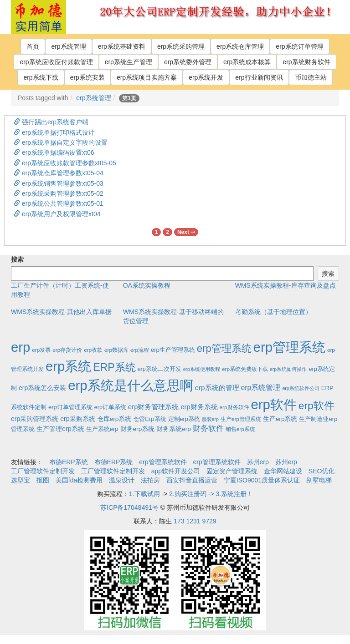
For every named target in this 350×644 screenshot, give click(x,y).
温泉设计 (122, 480)
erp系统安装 (87, 77)
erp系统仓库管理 (240, 46)
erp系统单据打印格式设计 (54, 132)
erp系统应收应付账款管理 (56, 62)
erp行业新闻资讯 (259, 77)
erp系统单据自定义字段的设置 (61, 142)
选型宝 (21, 480)
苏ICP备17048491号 (129, 507)
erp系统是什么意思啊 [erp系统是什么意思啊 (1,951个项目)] (130, 385)
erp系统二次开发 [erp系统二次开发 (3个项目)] (160, 369)
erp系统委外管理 (188, 62)
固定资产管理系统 (232, 471)
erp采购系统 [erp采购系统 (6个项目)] (77, 419)
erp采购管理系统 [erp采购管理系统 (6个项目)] (35, 419)
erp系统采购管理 (181, 46)
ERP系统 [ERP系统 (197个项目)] (114, 367)
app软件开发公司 (176, 471)
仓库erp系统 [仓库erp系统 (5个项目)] (114, 419)
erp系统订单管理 (299, 46)
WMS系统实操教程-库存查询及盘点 (286, 285)
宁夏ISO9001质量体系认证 (262, 480)
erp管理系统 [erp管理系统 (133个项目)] (224, 348)
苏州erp (258, 462)
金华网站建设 (283, 471)
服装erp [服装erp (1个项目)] (210, 419)
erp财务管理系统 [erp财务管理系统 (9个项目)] (154, 407)
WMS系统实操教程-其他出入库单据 (61, 312)
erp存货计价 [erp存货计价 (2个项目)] (67, 350)
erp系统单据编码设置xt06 (54, 152)
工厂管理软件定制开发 (43, 471)
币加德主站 (311, 77)
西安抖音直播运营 (192, 480)
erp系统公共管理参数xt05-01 (59, 203)
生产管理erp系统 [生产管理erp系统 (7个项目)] (60, 429)
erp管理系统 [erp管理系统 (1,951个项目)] (289, 347)
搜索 (17, 259)
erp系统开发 (206, 77)
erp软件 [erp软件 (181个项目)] (317, 406)
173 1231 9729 (195, 521)
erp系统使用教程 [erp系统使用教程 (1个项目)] (202, 369)
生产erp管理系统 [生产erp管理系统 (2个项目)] (241, 419)
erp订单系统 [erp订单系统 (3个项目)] (110, 407)
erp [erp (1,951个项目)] (21, 347)
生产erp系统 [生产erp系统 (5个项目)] (280, 419)
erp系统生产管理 (129, 62)
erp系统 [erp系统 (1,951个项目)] (68, 366)
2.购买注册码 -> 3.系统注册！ (211, 494)
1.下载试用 (144, 494)
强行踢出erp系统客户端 (51, 122)
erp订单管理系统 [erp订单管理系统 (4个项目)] (70, 407)
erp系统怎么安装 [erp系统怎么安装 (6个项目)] (42, 388)
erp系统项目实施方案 (147, 77)
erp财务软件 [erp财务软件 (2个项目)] (234, 407)
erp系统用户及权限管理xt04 (57, 214)
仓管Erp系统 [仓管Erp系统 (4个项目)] (149, 419)
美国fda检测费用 (79, 480)
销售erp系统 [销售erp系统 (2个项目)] (240, 429)
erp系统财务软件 (306, 62)
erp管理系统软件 (163, 462)
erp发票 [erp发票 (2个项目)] (41, 350)
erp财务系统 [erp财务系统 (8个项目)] (199, 407)
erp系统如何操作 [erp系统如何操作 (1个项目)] (288, 369)
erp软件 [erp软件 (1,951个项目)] (273, 404)
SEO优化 (322, 471)
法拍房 (150, 480)
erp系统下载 (41, 77)
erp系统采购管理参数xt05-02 (59, 193)
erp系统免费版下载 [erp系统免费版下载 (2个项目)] (245, 369)
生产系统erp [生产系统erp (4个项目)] (102, 429)
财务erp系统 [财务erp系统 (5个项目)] (138, 429)
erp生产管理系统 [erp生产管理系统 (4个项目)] (173, 350)
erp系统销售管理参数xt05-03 (59, 183)
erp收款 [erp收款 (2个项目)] (93, 350)
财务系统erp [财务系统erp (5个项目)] (174, 429)
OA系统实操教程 (147, 285)
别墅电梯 (319, 480)
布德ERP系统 (69, 462)
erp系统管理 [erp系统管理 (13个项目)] (260, 388)
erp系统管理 (68, 46)
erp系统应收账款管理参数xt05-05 (65, 163)
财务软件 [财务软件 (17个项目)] (208, 428)
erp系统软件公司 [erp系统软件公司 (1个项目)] (301, 388)
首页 (33, 46)
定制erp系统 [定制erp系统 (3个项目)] (184, 419)
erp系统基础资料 (122, 46)
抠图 (43, 480)
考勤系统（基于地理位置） (273, 312)
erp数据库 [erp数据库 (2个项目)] (116, 350)
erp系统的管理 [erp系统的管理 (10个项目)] (217, 388)
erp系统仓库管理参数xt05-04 (59, 173)
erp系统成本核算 (247, 62)
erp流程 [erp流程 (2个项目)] (140, 350)
